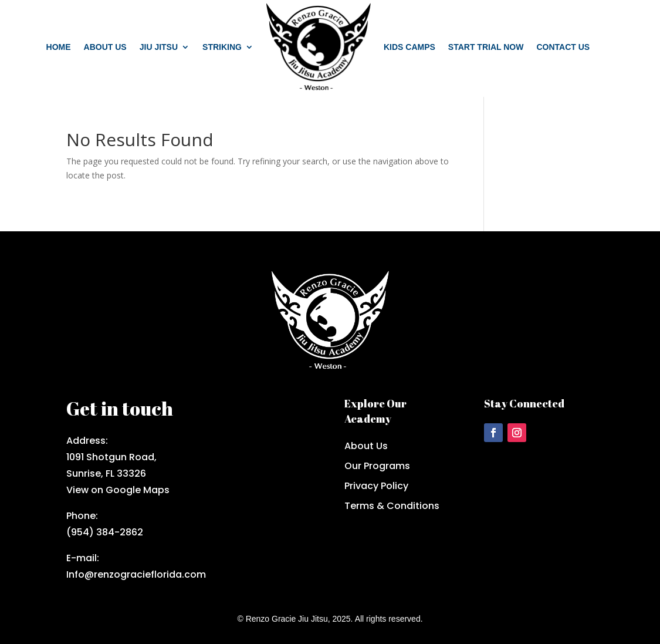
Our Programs (377, 466)
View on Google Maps (118, 490)
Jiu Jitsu (159, 47)
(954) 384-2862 (105, 532)
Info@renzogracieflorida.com (136, 574)
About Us (366, 446)
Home (59, 47)
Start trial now (486, 47)
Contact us (563, 47)
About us (105, 47)
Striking (222, 47)
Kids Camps (409, 47)
